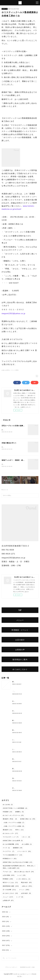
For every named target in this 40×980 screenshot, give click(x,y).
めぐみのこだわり (20, 670)
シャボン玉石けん (23, 879)
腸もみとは (16, 682)
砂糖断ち (20, 812)
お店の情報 (9, 876)
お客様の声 (20, 650)
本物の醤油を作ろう (9, 443)
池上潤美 (15, 779)
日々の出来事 (9, 890)
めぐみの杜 (8, 805)
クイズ (6, 848)
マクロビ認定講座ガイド (12, 855)
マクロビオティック (11, 837)
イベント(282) (15, 370)
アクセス (7, 872)
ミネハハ (26, 837)
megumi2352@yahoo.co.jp (13, 314)
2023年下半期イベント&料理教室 (15, 809)
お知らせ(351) (6, 370)
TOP (20, 611)
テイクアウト (8, 852)
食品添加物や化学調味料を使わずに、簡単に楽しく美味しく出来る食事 (19, 867)
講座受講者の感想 (11, 887)
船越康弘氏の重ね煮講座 (20, 721)
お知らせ (5, 9)
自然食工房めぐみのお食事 (13, 841)
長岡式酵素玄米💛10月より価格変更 (24, 759)
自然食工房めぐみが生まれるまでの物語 (17, 863)
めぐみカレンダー (10, 834)
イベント (24, 890)
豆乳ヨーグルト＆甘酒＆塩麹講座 (14, 426)
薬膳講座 (18, 848)
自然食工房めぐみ (28, 819)
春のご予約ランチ (18, 731)
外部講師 (8, 812)
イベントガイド (24, 852)
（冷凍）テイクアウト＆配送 (13, 823)
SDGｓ (19, 830)
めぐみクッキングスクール (13, 816)
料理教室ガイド (10, 859)
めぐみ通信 (27, 845)
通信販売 (8, 830)
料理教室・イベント (20, 630)
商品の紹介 (26, 883)
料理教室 (8, 879)
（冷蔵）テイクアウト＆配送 (13, 827)
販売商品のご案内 (20, 660)
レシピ (21, 876)
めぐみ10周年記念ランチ (20, 711)
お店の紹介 (20, 640)
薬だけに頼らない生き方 (24, 872)
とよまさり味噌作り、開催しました (24, 750)
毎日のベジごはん (10, 883)
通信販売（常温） (10, 819)
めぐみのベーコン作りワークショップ (24, 702)
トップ (20, 897)
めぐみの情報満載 (11, 845)
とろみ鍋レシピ (17, 740)
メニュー (20, 620)
